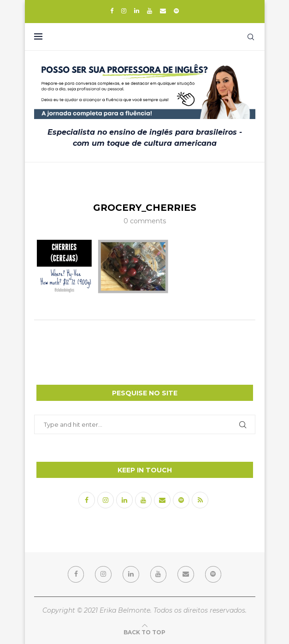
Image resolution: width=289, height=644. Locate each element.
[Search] (251, 37)
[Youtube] (150, 11)
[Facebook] (112, 11)
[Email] (163, 11)
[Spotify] (176, 11)
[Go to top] (144, 632)
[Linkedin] (137, 11)
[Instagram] (124, 11)
